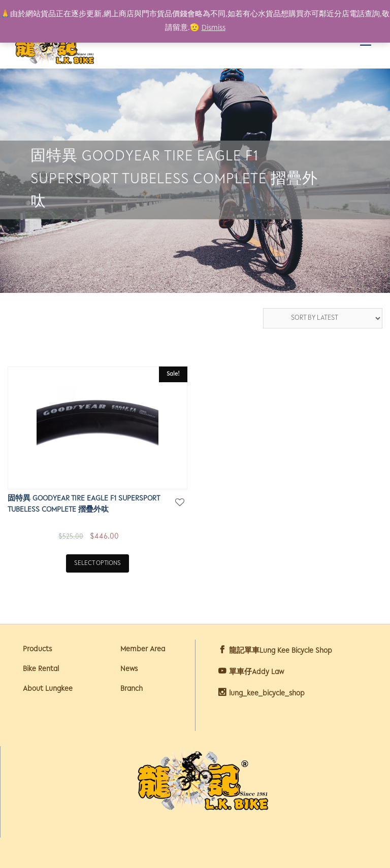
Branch (132, 689)
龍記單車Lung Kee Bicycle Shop (281, 651)
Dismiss (214, 28)
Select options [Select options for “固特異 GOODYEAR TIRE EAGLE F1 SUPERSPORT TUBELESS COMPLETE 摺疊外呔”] (97, 563)
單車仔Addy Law (256, 672)
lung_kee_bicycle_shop (267, 694)
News (129, 669)
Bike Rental (41, 669)
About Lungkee (48, 689)
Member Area (143, 649)
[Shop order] (323, 318)
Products (37, 649)
